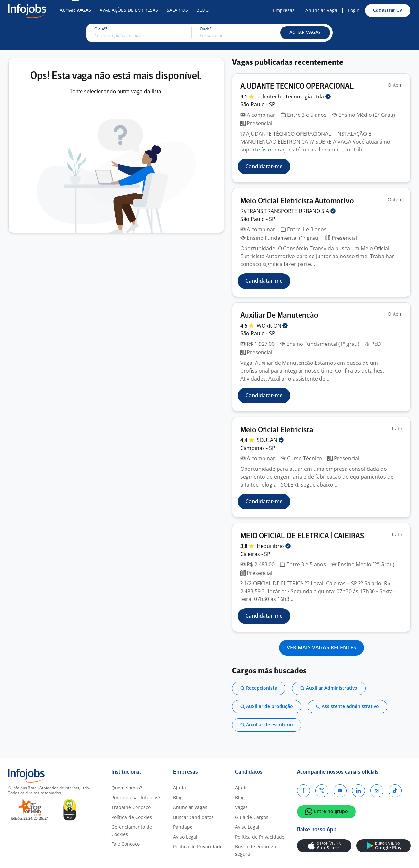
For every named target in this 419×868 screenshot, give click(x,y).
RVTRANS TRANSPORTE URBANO (288, 211)
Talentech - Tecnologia (294, 97)
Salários (177, 10)
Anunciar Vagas (190, 807)
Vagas (241, 807)
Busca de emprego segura (255, 850)
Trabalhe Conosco (131, 807)
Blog (202, 10)
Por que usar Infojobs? (136, 797)
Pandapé (183, 827)
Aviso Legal (185, 837)
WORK (272, 326)
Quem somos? (127, 788)
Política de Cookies (132, 817)
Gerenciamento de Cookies (132, 831)
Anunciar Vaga (321, 10)
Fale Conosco (126, 844)
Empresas (284, 10)
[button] (305, 33)
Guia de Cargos (252, 817)
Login (354, 10)
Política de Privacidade (198, 847)
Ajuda (180, 788)
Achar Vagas (75, 10)
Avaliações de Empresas (129, 10)
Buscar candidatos (193, 817)
